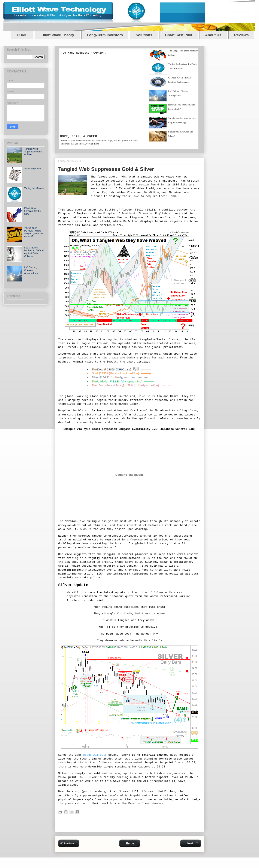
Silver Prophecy (32, 168)
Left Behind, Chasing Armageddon (31, 270)
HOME (22, 35)
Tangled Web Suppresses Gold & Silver (33, 152)
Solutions (144, 35)
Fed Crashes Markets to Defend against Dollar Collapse (34, 252)
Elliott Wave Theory (57, 35)
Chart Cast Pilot (179, 35)
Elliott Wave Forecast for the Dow (32, 211)
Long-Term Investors (105, 35)
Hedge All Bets (95, 755)
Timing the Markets (34, 188)
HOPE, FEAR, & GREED (78, 136)
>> (92, 144)
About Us (213, 35)
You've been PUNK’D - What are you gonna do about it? (33, 232)
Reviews (241, 35)
